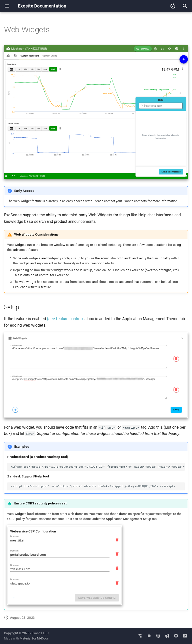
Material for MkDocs (34, 638)
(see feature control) (65, 319)
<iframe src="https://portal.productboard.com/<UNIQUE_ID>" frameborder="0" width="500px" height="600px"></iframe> (98, 467)
